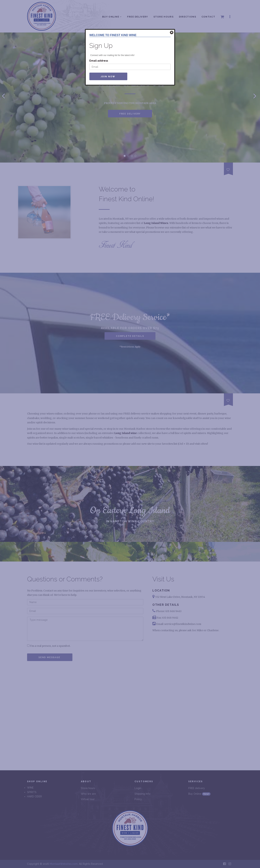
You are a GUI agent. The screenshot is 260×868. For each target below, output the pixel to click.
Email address (99, 61)
